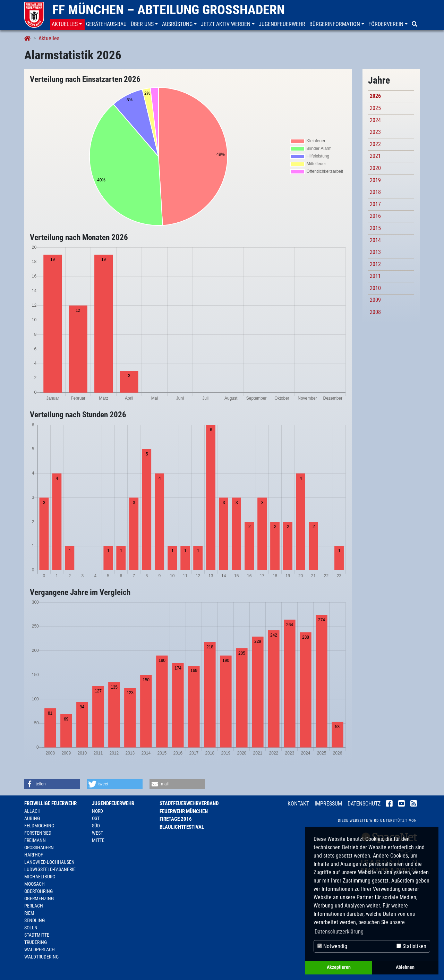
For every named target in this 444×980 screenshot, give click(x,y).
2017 (375, 204)
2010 (375, 288)
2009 (375, 300)
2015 (375, 228)
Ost (96, 818)
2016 (375, 216)
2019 (375, 180)
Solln (31, 928)
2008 (375, 312)
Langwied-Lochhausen (49, 862)
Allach (32, 811)
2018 (375, 192)
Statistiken (411, 946)
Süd (96, 826)
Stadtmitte (37, 935)
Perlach (34, 906)
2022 (375, 144)
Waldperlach (40, 949)
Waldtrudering (41, 957)
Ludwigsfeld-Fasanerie (50, 869)
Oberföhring (39, 891)
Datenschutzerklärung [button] (339, 932)
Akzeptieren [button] (339, 967)
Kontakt (298, 804)
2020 (375, 168)
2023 (375, 132)
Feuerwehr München (184, 811)
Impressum (328, 804)
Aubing (32, 818)
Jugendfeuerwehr (113, 803)
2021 (375, 156)
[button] (67, 24)
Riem (29, 913)
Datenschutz (364, 804)
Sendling (35, 920)
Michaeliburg (40, 877)
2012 (375, 264)
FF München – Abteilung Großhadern (169, 10)
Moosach (35, 884)
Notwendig (332, 946)
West (97, 833)
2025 (375, 108)
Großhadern (39, 847)
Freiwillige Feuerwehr (50, 803)
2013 (375, 252)
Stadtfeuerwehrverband (189, 803)
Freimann (35, 840)
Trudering (36, 942)
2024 (375, 120)
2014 (375, 240)
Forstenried (38, 833)
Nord (97, 811)
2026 (375, 96)
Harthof (34, 855)
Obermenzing (39, 898)
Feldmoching (39, 826)
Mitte (98, 840)
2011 (375, 276)
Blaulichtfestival (182, 827)
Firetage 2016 (176, 819)
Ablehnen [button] (405, 967)
